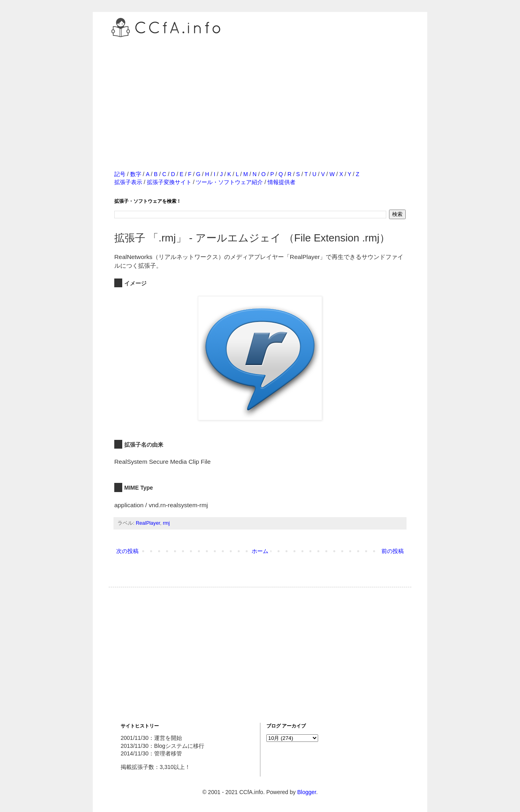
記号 (120, 174)
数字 (136, 174)
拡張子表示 (128, 182)
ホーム (260, 551)
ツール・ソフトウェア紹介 (229, 182)
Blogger (306, 792)
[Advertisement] (260, 95)
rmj (166, 523)
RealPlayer (148, 523)
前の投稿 (393, 551)
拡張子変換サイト (169, 182)
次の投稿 (127, 551)
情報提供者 (282, 182)
